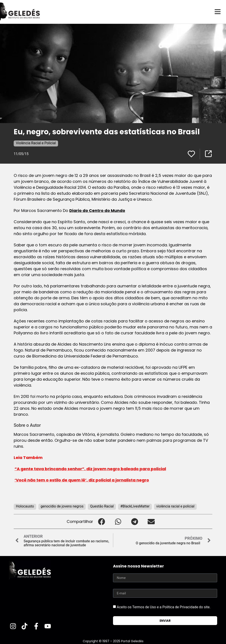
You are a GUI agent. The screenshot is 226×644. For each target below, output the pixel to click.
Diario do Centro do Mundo (97, 210)
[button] (101, 521)
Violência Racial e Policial (36, 143)
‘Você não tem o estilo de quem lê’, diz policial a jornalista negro (82, 480)
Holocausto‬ (25, 506)
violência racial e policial (175, 506)
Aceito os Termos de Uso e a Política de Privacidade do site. (164, 607)
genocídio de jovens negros (62, 506)
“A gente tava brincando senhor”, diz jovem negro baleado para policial (90, 469)
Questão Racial (102, 506)
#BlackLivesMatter (135, 506)
